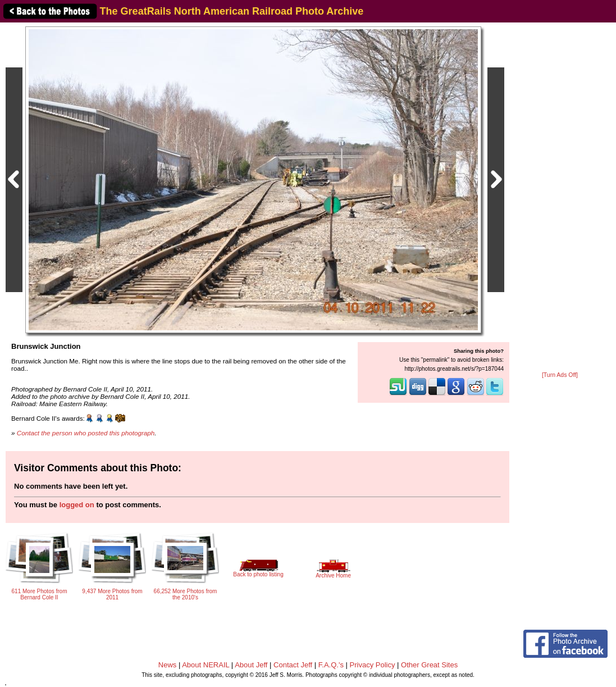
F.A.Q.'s (331, 665)
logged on (77, 505)
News (168, 665)
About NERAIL (206, 665)
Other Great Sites (429, 665)
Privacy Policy (373, 665)
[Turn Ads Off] (560, 375)
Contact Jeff (293, 665)
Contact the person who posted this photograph (86, 433)
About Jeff (251, 665)
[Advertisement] (560, 198)
